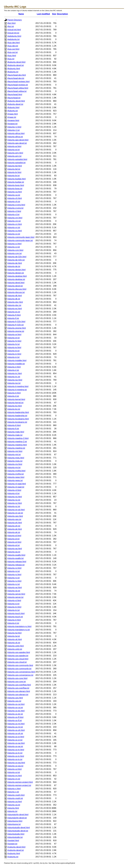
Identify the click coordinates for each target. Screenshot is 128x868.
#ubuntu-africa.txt (15, 137)
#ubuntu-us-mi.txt (15, 727)
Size (54, 14)
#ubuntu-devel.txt (15, 286)
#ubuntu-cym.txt (14, 253)
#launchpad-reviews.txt (18, 85)
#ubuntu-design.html (16, 270)
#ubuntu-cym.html (15, 250)
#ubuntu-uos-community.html (20, 665)
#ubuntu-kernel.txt (15, 403)
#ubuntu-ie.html (14, 347)
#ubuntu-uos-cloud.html (18, 659)
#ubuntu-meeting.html (17, 445)
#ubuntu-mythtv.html (16, 471)
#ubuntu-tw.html (14, 633)
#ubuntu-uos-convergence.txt (20, 675)
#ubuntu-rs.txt (13, 578)
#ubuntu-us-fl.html (15, 717)
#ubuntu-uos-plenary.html (19, 691)
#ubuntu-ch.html (15, 198)
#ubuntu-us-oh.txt (15, 733)
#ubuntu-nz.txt (14, 506)
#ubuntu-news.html (16, 477)
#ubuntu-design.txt (16, 273)
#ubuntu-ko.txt (14, 409)
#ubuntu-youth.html (16, 795)
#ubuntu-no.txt (14, 500)
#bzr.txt (11, 26)
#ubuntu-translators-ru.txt (19, 630)
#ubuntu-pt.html (14, 542)
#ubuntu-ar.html (14, 146)
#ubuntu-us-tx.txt (15, 759)
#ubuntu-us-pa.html (16, 743)
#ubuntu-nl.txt (13, 493)
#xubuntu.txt (13, 857)
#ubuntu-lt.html (14, 425)
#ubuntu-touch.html (16, 613)
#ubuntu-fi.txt (13, 318)
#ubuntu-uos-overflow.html (19, 685)
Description (62, 14)
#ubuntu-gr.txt (13, 338)
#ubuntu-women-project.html (20, 782)
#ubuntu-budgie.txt (16, 182)
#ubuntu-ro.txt (14, 571)
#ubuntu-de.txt (14, 266)
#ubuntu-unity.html (15, 646)
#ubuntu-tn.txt (13, 610)
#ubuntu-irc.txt (14, 377)
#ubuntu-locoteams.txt (17, 422)
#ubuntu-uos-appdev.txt (18, 656)
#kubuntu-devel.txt (16, 65)
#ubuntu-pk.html (15, 529)
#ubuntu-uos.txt (14, 701)
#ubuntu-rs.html (14, 575)
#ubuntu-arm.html (15, 153)
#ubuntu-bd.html (15, 166)
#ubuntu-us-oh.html (16, 730)
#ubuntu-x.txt (13, 792)
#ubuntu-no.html (15, 497)
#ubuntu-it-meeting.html (18, 386)
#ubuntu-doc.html (15, 302)
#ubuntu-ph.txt (14, 526)
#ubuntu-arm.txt (14, 156)
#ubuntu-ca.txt (14, 195)
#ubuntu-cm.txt (14, 221)
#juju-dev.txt (13, 46)
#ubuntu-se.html (15, 588)
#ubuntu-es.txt (14, 312)
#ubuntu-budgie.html (16, 179)
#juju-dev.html (13, 43)
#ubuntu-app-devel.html (18, 140)
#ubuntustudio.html (16, 834)
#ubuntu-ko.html (15, 406)
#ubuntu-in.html (14, 354)
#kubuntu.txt (13, 72)
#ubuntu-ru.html (14, 581)
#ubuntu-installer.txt (16, 364)
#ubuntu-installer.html (17, 360)
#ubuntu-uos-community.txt (19, 669)
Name (21, 14)
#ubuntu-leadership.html (18, 412)
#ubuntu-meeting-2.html (18, 438)
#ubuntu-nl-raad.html (17, 484)
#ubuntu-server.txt (15, 597)
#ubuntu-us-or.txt (15, 740)
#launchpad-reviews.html (18, 82)
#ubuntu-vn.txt (14, 779)
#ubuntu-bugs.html (16, 185)
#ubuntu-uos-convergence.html (21, 672)
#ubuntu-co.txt (14, 234)
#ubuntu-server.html (16, 594)
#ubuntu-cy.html (14, 244)
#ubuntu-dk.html (15, 296)
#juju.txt (11, 59)
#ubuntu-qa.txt (14, 552)
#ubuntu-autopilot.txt (16, 163)
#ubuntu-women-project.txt (19, 785)
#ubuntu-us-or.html (16, 737)
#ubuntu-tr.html (14, 620)
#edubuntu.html (14, 36)
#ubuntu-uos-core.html (17, 678)
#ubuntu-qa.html (15, 549)
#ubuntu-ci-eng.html (16, 205)
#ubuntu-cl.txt (13, 215)
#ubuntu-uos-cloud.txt (17, 662)
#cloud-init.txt (13, 33)
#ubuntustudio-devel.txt (18, 831)
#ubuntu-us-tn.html (16, 750)
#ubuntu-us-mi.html (16, 724)
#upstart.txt (12, 844)
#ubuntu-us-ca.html (16, 704)
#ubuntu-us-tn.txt (15, 753)
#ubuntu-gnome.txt (16, 331)
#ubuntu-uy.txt (14, 772)
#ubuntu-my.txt (14, 467)
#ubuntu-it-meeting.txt (17, 390)
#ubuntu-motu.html (16, 458)
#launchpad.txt (14, 98)
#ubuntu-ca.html (15, 192)
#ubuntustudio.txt (15, 837)
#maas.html (13, 114)
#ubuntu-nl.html (14, 490)
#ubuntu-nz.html (15, 503)
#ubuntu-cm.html (15, 218)
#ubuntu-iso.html (15, 380)
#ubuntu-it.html (14, 393)
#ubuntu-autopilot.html (17, 159)
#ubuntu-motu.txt (15, 461)
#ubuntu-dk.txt (14, 299)
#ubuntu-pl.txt (13, 539)
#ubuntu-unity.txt (15, 649)
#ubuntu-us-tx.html (16, 756)
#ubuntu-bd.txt (14, 169)
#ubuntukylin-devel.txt (17, 818)
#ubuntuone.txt (14, 824)
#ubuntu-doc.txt (14, 305)
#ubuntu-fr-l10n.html (16, 322)
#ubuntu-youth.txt (15, 798)
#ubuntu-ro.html (14, 568)
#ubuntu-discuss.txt (16, 292)
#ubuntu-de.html (15, 263)
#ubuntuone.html (15, 821)
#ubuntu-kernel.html (16, 399)
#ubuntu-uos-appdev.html (19, 652)
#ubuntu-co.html (15, 231)
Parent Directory (15, 20)
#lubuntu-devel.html (16, 101)
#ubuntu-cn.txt (14, 227)
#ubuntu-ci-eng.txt (15, 208)
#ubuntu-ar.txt (13, 150)
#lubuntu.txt (13, 111)
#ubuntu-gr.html (14, 335)
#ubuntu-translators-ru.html (19, 626)
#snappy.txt (12, 124)
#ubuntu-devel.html (16, 283)
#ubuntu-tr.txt (13, 623)
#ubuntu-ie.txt (13, 351)
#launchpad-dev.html (17, 75)
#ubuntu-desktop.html (17, 276)
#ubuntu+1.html (14, 127)
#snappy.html (13, 120)
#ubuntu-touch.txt (15, 617)
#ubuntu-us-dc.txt (15, 714)
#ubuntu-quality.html (16, 555)
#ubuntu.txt (12, 811)
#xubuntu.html (14, 853)
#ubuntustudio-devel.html (19, 828)
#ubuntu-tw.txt (14, 636)
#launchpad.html (15, 94)
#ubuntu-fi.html (14, 315)
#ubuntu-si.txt (13, 604)
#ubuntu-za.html (15, 802)
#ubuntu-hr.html (14, 341)
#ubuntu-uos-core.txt (17, 682)
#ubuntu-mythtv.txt (15, 474)
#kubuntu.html (14, 69)
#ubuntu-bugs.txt (15, 189)
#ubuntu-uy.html (14, 769)
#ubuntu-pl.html (14, 536)
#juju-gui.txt (12, 52)
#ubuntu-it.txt (13, 396)
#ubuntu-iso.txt (14, 383)
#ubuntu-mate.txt (15, 435)
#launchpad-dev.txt (16, 78)
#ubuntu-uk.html (15, 639)
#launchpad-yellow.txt (17, 91)
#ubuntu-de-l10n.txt (16, 260)
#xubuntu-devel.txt (16, 850)
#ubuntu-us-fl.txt (15, 720)
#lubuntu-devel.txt (15, 104)
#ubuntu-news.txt (15, 480)
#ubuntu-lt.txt (13, 429)
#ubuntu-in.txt (13, 357)
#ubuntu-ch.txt (14, 202)
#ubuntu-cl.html (14, 211)
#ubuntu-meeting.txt (16, 448)
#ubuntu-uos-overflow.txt (18, 688)
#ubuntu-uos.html (15, 698)
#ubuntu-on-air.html (16, 510)
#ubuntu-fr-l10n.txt (15, 325)
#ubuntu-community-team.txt (20, 240)
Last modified (43, 14)
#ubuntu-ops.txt (14, 519)
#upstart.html (13, 840)
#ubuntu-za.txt (14, 805)
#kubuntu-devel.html (16, 62)
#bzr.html (11, 23)
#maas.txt (12, 117)
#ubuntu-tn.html (14, 607)
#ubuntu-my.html (15, 464)
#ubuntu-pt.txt (13, 545)
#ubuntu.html (13, 808)
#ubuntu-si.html (14, 600)
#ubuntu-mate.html (16, 432)
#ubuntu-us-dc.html (16, 711)
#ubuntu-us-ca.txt (15, 708)
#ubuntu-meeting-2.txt (17, 442)
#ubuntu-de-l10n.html (17, 257)
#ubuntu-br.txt (13, 176)
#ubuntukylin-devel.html (18, 815)
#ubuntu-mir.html (15, 451)
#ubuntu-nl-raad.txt (16, 487)
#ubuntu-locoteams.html (18, 419)
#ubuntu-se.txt (14, 591)
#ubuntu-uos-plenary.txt (18, 695)
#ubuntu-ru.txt (14, 584)
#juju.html (12, 56)
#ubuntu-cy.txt (14, 247)
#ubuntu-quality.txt (15, 558)
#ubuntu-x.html (14, 789)
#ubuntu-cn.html (15, 224)
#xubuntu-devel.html (16, 847)
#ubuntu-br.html (14, 172)
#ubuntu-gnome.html (17, 328)
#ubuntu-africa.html (16, 133)
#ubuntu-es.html (15, 309)
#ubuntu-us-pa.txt (15, 746)
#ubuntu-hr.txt (13, 344)
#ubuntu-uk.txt (14, 643)
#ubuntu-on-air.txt (15, 513)
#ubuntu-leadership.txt (17, 416)
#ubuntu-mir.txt (14, 455)
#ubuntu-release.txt (16, 565)
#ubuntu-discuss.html (17, 289)
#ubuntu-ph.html (15, 523)
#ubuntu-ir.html (14, 367)
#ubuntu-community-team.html (21, 237)
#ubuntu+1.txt (13, 130)
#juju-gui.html (13, 49)
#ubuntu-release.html (17, 562)
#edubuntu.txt (13, 39)
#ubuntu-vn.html (15, 776)
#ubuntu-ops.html (15, 516)
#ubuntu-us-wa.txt (15, 766)
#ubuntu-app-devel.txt (17, 143)
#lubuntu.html (13, 107)
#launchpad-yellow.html (18, 88)
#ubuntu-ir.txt (13, 370)
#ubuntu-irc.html (15, 373)
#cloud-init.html (14, 30)
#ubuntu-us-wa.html (16, 763)
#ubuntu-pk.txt (14, 532)
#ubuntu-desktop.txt (16, 279)
